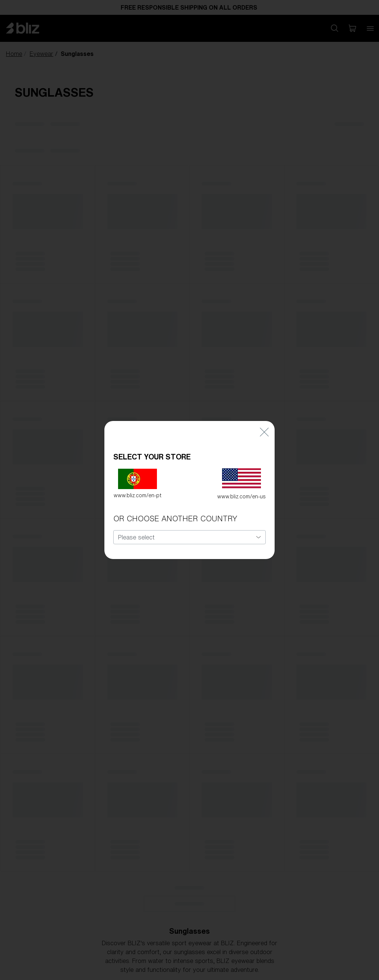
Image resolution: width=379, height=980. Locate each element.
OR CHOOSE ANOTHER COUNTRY (175, 513)
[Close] (264, 426)
